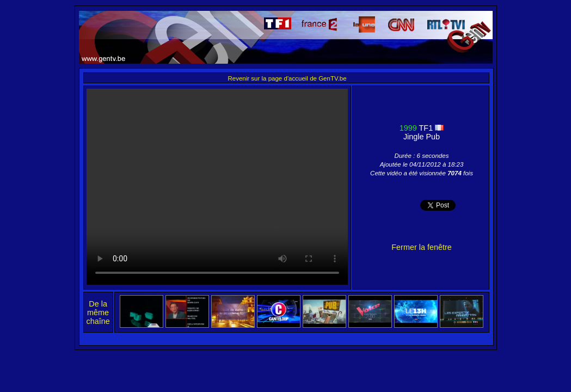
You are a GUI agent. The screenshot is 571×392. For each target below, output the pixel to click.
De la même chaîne (98, 313)
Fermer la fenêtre (421, 247)
